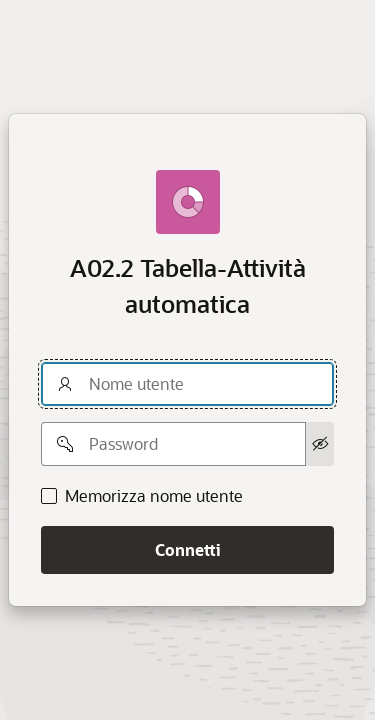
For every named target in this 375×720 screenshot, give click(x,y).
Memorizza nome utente (154, 496)
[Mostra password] (320, 444)
